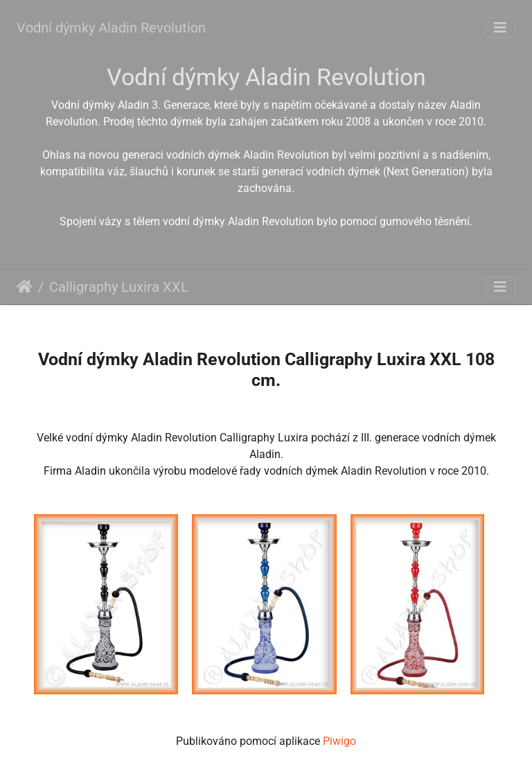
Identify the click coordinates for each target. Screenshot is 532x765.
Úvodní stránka (25, 287)
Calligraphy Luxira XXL (119, 287)
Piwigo (339, 741)
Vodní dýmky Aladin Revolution (111, 28)
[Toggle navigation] (500, 28)
